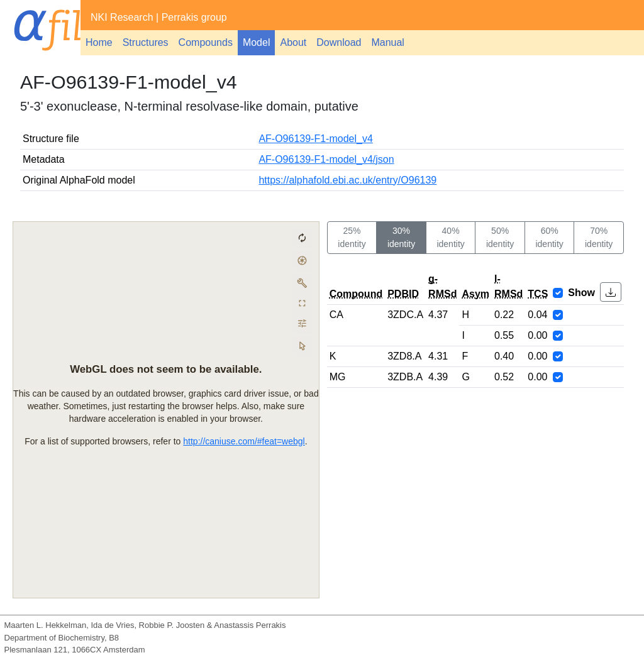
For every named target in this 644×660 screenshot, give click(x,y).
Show (581, 293)
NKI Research (122, 17)
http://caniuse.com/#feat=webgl (244, 441)
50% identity (500, 237)
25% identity (352, 237)
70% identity (599, 237)
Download (339, 42)
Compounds (206, 42)
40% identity (450, 237)
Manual (387, 42)
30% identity (401, 237)
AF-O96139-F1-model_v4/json (326, 159)
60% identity (549, 237)
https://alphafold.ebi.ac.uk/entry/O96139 (347, 180)
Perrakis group (194, 17)
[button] (611, 292)
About (293, 42)
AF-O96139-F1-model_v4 (315, 139)
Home (99, 42)
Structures (146, 42)
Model (257, 42)
